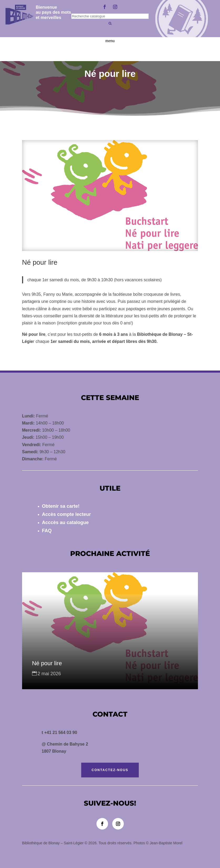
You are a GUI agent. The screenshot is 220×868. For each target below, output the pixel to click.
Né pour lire (47, 663)
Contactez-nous (110, 770)
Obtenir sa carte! (61, 506)
